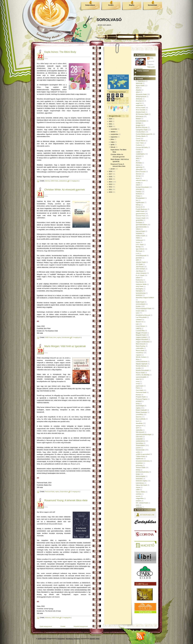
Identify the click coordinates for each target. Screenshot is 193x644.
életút (138, 178)
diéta (138, 158)
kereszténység (141, 293)
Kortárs (111, 5)
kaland (138, 278)
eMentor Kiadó (141, 180)
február (113, 147)
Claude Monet (141, 141)
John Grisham (140, 269)
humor (138, 242)
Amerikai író (140, 101)
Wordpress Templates (73, 639)
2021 (110, 124)
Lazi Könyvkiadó (141, 317)
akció (138, 88)
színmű (138, 448)
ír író (137, 253)
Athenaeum (140, 116)
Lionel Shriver (140, 326)
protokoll (139, 401)
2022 (110, 121)
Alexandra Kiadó (141, 94)
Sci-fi (138, 421)
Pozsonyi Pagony (142, 399)
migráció (139, 355)
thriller (138, 474)
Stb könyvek (140, 432)
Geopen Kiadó (141, 218)
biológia (138, 123)
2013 (110, 184)
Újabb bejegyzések (46, 626)
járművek (139, 258)
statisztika (139, 430)
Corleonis (139, 145)
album (138, 92)
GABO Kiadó (54, 181)
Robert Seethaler (141, 412)
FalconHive (61, 639)
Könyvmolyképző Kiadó (144, 308)
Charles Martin (141, 136)
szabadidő (139, 439)
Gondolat (139, 222)
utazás (138, 487)
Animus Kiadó (140, 108)
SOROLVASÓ (109, 20)
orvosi (138, 384)
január (113, 169)
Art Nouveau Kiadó (142, 114)
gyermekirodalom (142, 225)
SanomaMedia (141, 419)
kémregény (140, 289)
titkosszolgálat (141, 476)
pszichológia (140, 406)
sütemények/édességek (144, 434)
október (113, 132)
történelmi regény (142, 481)
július (112, 139)
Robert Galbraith (141, 410)
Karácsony (139, 280)
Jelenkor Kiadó (141, 262)
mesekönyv (140, 353)
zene (138, 505)
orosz (138, 381)
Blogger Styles (95, 639)
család (138, 152)
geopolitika (139, 220)
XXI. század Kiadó (142, 503)
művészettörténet (142, 361)
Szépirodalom (90, 5)
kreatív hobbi (140, 311)
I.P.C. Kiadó (140, 245)
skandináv (139, 423)
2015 (110, 179)
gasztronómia (140, 214)
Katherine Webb (141, 284)
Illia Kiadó (139, 251)
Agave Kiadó (140, 86)
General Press (141, 216)
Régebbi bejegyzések (81, 626)
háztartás (139, 233)
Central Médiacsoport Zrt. (144, 134)
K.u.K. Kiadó (140, 275)
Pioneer (138, 395)
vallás (138, 490)
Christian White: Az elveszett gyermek (65, 190)
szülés (138, 452)
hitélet (138, 238)
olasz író (139, 379)
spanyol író (140, 426)
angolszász (140, 105)
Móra (138, 359)
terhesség (139, 465)
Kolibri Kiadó (140, 302)
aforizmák (139, 83)
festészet (139, 194)
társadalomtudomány (143, 461)
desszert (139, 156)
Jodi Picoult (140, 267)
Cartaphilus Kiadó (142, 130)
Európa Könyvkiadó (142, 187)
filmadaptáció (140, 198)
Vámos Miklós (140, 492)
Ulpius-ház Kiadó (141, 485)
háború (138, 229)
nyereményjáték (141, 377)
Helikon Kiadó (140, 236)
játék (137, 260)
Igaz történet (140, 249)
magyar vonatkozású (143, 342)
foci (137, 200)
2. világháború (141, 81)
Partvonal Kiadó (50, 492)
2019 (110, 126)
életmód (47, 181)
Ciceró (138, 139)
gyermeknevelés (141, 227)
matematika (140, 348)
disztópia (139, 163)
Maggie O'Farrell (141, 333)
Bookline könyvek (142, 127)
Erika (152, 58)
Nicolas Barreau (141, 366)
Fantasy (139, 192)
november (114, 129)
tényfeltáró (139, 463)
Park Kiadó (140, 390)
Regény (132, 5)
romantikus (140, 414)
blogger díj (139, 125)
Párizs (138, 388)
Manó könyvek (141, 344)
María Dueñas (141, 346)
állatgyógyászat (141, 96)
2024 (110, 119)
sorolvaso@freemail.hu (141, 76)
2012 (110, 187)
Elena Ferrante (141, 172)
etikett (138, 185)
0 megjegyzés (74, 181)
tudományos (140, 483)
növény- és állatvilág (143, 375)
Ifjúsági (138, 247)
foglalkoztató (140, 202)
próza (138, 404)
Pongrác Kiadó (141, 397)
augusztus (114, 137)
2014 (110, 182)
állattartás (48, 618)
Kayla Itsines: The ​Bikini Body (60, 52)
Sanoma (139, 417)
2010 (110, 192)
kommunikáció (141, 304)
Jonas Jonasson (141, 273)
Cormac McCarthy (142, 147)
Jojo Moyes (140, 271)
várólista (139, 494)
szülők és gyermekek (143, 454)
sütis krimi (139, 437)
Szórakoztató (152, 5)
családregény (140, 154)
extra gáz (139, 189)
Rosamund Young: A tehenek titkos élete (66, 500)
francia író (139, 207)
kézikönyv (139, 295)
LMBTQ (138, 328)
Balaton (138, 119)
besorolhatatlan (141, 121)
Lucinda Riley (140, 331)
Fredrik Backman (141, 209)
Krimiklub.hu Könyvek (143, 315)
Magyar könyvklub (142, 339)
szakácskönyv (63, 181)
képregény (139, 291)
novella (138, 368)
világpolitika (140, 498)
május (113, 142)
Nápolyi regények (142, 364)
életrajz (138, 176)
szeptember (114, 134)
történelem (139, 479)
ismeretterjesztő (141, 255)
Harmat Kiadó (140, 231)
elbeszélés (139, 169)
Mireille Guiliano (141, 357)
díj (137, 161)
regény (59, 337)
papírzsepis (140, 386)
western (139, 501)
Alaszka (139, 90)
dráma (138, 165)
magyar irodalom (141, 337)
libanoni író (140, 322)
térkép (138, 470)
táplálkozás (140, 459)
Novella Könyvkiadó (142, 370)
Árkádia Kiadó (141, 112)
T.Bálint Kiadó (140, 457)
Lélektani (139, 320)
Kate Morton (140, 282)
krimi (55, 337)
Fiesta (138, 196)
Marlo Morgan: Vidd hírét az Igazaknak (65, 346)
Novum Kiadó (140, 373)
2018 (110, 171)
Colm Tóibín (140, 143)
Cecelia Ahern (141, 132)
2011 (110, 189)
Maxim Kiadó (140, 351)
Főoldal (63, 626)
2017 (110, 174)
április (113, 145)
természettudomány (142, 472)
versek (138, 496)
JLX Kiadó (139, 264)
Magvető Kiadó (141, 335)
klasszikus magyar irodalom (145, 298)
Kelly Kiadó (140, 286)
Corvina (138, 149)
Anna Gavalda (141, 110)
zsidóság (139, 507)
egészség (139, 167)
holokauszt (139, 240)
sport (138, 428)
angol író (139, 103)
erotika (138, 183)
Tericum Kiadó (141, 467)
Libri (137, 324)
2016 (110, 177)
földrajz (138, 205)
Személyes (140, 443)
